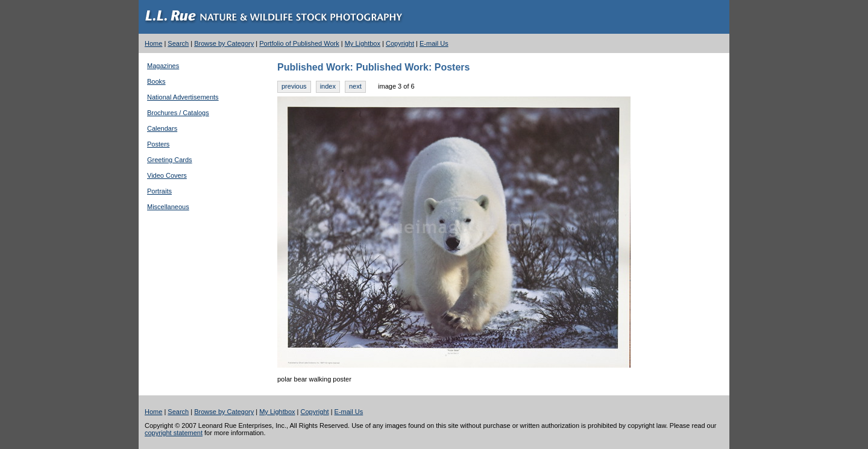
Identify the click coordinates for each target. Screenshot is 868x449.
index (328, 86)
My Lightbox (363, 43)
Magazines (163, 66)
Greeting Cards (170, 160)
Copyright (400, 43)
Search (178, 43)
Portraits (159, 191)
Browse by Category (224, 43)
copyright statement (174, 433)
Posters (158, 144)
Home (153, 43)
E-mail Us (434, 43)
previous (294, 86)
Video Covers (167, 175)
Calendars (162, 128)
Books (156, 81)
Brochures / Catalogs (178, 113)
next (355, 86)
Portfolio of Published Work (299, 43)
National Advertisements (183, 97)
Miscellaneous (168, 207)
